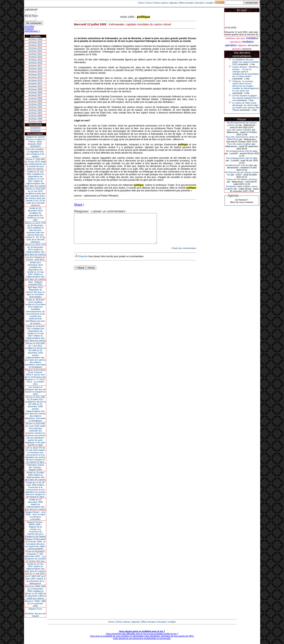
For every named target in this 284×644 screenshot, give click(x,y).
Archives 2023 (35, 48)
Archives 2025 (35, 42)
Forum (149, 3)
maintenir (247, 49)
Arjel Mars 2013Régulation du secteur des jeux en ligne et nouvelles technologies (35, 292)
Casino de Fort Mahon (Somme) (242, 179)
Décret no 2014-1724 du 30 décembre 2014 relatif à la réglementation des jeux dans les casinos (35, 250)
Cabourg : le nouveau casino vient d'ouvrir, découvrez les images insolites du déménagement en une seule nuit (246, 86)
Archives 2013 (35, 77)
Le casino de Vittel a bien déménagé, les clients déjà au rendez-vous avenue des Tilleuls (246, 106)
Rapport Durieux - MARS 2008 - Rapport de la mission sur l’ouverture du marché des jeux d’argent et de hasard (35, 529)
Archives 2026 (35, 39)
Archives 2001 (35, 113)
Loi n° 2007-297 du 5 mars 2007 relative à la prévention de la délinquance (35, 580)
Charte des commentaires (184, 254)
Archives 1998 (35, 122)
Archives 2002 (35, 110)
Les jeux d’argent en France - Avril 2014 (35, 258)
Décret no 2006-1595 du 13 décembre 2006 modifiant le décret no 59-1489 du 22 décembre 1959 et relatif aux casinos (35, 592)
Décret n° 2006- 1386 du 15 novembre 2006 (35, 603)
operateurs (235, 42)
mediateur (252, 38)
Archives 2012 (35, 80)
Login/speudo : (32, 9)
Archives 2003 (35, 107)
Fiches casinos (161, 3)
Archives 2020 (35, 57)
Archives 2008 (35, 92)
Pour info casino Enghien (239, 144)
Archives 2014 (35, 75)
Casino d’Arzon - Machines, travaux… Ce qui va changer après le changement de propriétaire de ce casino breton (246, 72)
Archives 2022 (35, 51)
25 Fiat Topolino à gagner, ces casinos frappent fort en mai (246, 98)
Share (78, 205)
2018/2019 (35, 128)
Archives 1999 (35, 119)
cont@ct (210, 3)
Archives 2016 (35, 69)
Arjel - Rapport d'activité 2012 (35, 283)
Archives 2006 (35, 98)
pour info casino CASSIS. (239, 130)
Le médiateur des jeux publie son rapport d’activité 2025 (246, 62)
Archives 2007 (35, 95)
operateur (231, 45)
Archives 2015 (35, 72)
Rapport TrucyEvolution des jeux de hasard (35, 612)
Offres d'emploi (186, 3)
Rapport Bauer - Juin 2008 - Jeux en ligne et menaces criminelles (35, 516)
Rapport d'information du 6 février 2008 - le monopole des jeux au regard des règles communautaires (35, 544)
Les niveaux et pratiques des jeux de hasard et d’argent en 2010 (35, 391)
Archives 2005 (35, 101)
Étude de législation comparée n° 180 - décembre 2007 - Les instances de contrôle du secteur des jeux (35, 556)
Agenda (173, 3)
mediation (248, 42)
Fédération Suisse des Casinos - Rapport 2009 (35, 467)
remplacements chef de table (239, 165)
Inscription (30, 26)
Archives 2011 (35, 83)
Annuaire (199, 3)
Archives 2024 (35, 45)
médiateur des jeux (235, 38)
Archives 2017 (35, 66)
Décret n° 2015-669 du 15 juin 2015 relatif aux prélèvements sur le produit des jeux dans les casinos (35, 164)
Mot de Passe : (32, 16)
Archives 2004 (35, 104)
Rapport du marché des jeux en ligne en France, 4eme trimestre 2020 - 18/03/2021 (35, 142)
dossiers (236, 49)
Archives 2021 (35, 54)
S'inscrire (83, 262)
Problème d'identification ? (32, 30)
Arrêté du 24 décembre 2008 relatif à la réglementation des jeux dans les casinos (35, 504)
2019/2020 (35, 131)
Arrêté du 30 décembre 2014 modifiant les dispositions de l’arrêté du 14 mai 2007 (35, 214)
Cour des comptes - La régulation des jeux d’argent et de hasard (35, 153)
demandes (253, 45)
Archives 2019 (35, 60)
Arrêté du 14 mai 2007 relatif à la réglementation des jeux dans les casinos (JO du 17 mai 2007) (35, 569)
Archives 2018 (35, 63)
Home (141, 3)
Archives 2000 (35, 116)
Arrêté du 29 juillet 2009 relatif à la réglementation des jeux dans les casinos (35, 476)
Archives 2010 (35, 86)
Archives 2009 (35, 89)
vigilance (242, 45)
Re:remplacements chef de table (242, 151)
